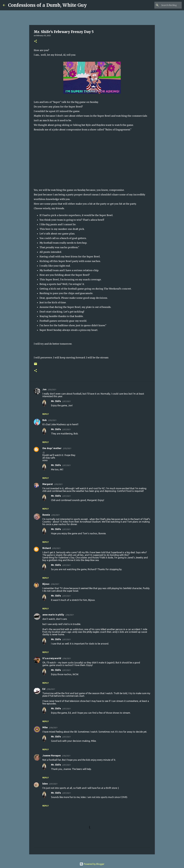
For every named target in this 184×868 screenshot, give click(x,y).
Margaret (48, 484)
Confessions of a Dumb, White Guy (47, 5)
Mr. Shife (56, 401)
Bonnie (46, 515)
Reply (46, 414)
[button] (36, 41)
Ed (44, 689)
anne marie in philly (53, 615)
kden (45, 784)
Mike (45, 727)
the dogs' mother (52, 448)
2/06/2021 (55, 584)
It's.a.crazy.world (52, 658)
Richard (47, 548)
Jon (44, 389)
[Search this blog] (167, 5)
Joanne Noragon (52, 756)
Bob (45, 420)
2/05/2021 (52, 390)
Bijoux (46, 584)
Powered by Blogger (92, 864)
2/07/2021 (66, 401)
